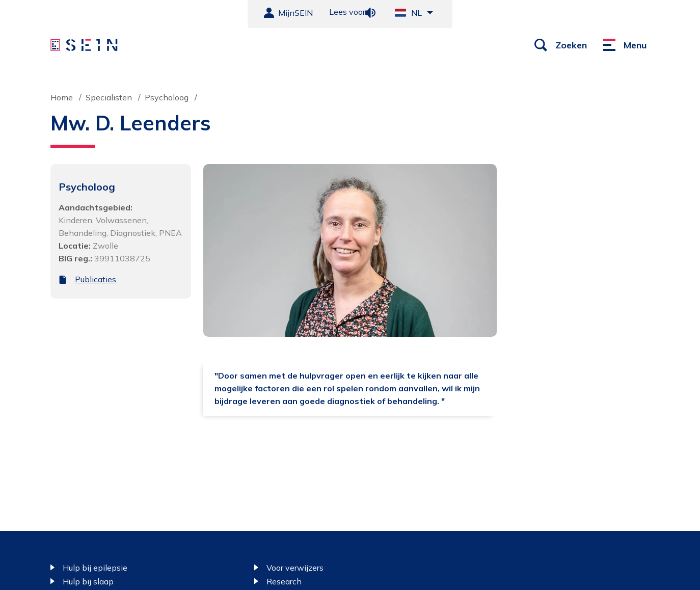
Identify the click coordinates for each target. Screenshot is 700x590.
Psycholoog (167, 97)
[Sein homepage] (86, 45)
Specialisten (109, 97)
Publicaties (96, 279)
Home (62, 97)
